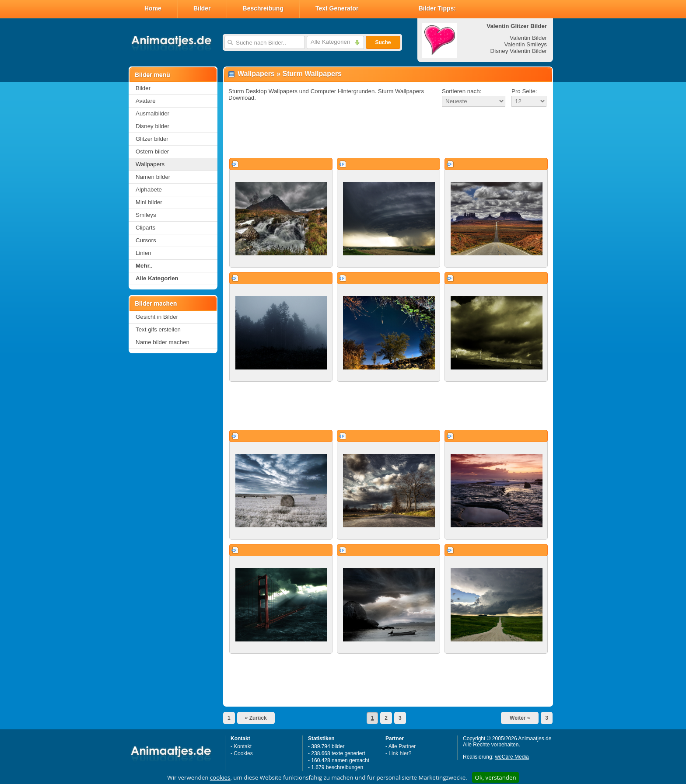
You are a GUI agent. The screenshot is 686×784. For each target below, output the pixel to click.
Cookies (243, 753)
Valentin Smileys (525, 44)
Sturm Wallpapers (312, 74)
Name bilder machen (163, 342)
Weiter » (520, 718)
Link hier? (400, 753)
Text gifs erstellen (158, 329)
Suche (383, 42)
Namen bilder (153, 177)
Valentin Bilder (528, 38)
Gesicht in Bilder (157, 317)
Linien (143, 253)
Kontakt (243, 746)
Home (153, 8)
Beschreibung (263, 8)
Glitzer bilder (152, 139)
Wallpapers (150, 164)
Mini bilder (149, 202)
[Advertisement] (388, 133)
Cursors (146, 240)
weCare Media (512, 757)
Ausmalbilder (152, 113)
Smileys (146, 215)
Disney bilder (152, 126)
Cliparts (145, 228)
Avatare (146, 101)
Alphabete (149, 190)
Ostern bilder (152, 152)
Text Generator (337, 8)
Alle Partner (402, 746)
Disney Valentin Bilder (519, 51)
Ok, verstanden (495, 777)
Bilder (202, 8)
